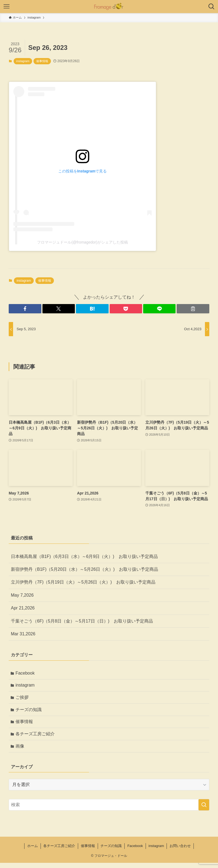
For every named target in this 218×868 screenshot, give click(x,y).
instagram (23, 61)
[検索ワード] (109, 810)
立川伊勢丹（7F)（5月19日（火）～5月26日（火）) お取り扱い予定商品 (83, 582)
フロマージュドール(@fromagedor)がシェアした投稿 (82, 242)
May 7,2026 (22, 595)
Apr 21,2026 (23, 608)
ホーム (33, 851)
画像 (21, 751)
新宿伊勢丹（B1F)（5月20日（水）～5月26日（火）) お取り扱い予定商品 (85, 569)
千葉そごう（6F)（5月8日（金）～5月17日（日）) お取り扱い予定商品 (82, 621)
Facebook (26, 673)
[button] (25, 309)
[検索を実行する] (204, 810)
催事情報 (42, 61)
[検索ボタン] (211, 7)
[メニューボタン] (7, 7)
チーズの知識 (29, 712)
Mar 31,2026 (23, 634)
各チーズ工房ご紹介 (36, 738)
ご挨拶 (23, 699)
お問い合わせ (180, 851)
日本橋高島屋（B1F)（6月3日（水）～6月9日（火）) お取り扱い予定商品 (84, 556)
